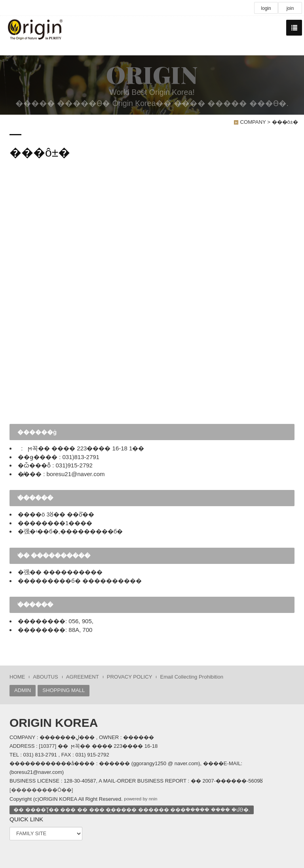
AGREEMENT (83, 677)
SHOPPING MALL (64, 690)
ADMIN (23, 690)
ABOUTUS (45, 677)
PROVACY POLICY (130, 677)
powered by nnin (141, 799)
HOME (17, 677)
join (290, 8)
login (266, 8)
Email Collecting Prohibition (192, 677)
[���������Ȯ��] (41, 790)
